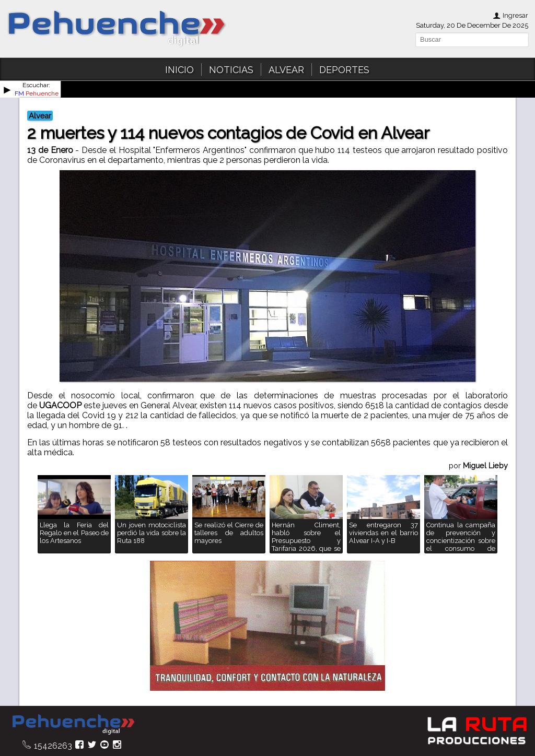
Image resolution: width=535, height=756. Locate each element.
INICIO (179, 70)
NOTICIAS (231, 70)
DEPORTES (344, 70)
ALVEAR (286, 70)
